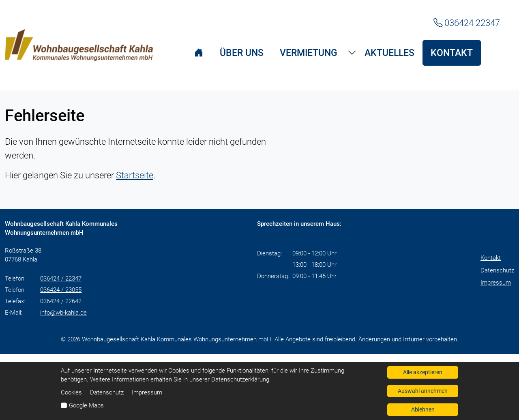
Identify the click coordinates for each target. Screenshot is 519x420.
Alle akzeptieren (423, 372)
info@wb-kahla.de (63, 313)
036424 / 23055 (61, 290)
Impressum (496, 283)
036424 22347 (467, 23)
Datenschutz (497, 270)
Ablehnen (423, 409)
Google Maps (86, 405)
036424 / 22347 (61, 279)
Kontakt (491, 258)
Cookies (71, 392)
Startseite (135, 175)
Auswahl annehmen (423, 391)
